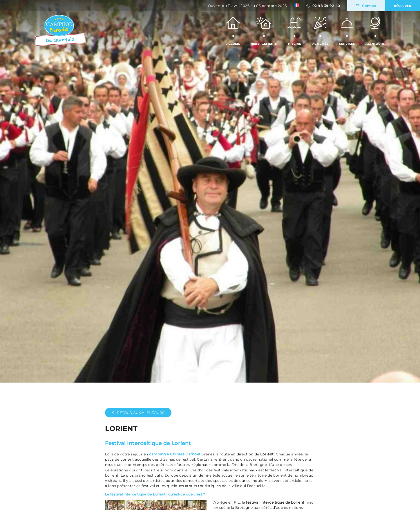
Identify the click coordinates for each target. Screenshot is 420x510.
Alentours (375, 31)
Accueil (233, 31)
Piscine (294, 31)
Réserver (403, 6)
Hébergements (264, 31)
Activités (320, 31)
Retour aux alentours (138, 413)
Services (347, 31)
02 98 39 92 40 (326, 6)
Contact (366, 6)
